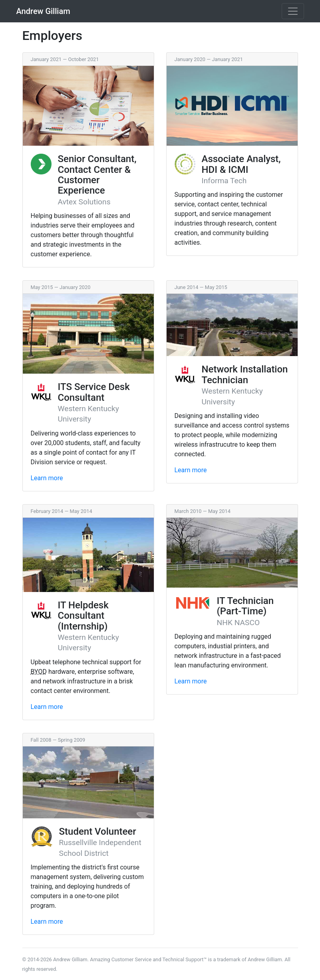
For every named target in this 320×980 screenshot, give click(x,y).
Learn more (47, 478)
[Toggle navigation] (293, 11)
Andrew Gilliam (43, 11)
